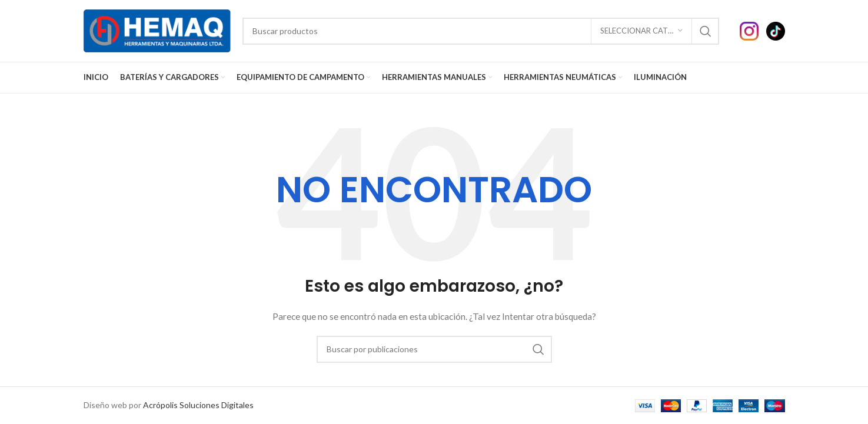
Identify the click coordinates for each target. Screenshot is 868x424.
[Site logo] (157, 30)
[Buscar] (481, 31)
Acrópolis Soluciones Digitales (198, 405)
